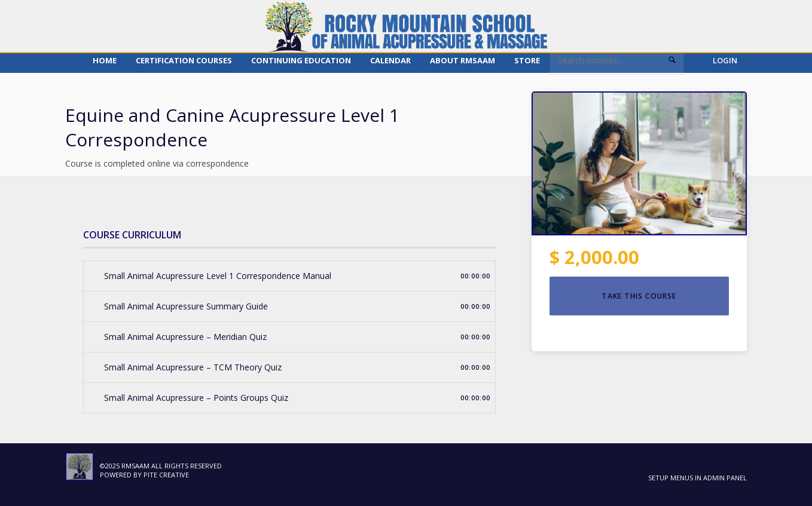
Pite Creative (166, 475)
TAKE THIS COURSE (639, 296)
